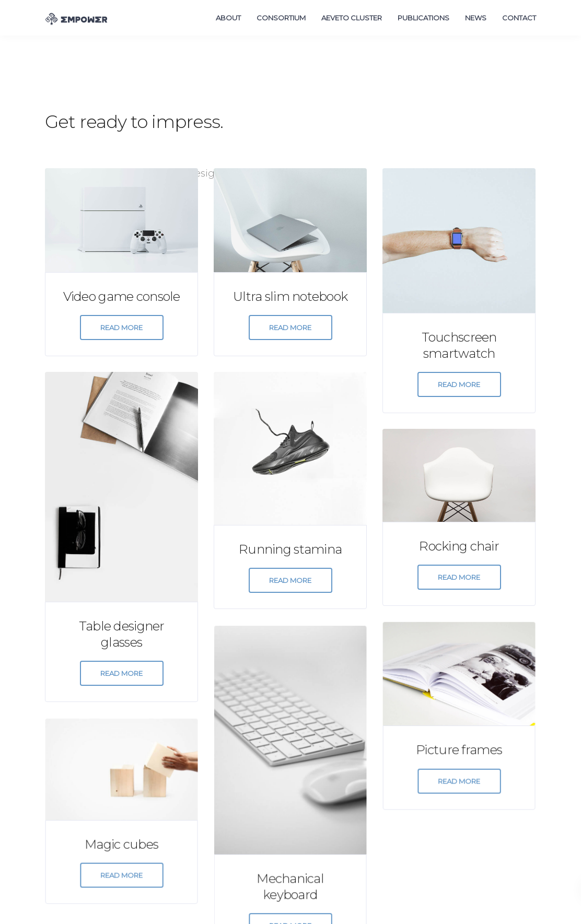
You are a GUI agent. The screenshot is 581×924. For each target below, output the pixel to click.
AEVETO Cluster (352, 18)
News (476, 18)
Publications (423, 18)
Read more (121, 328)
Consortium (281, 18)
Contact (519, 18)
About (228, 18)
